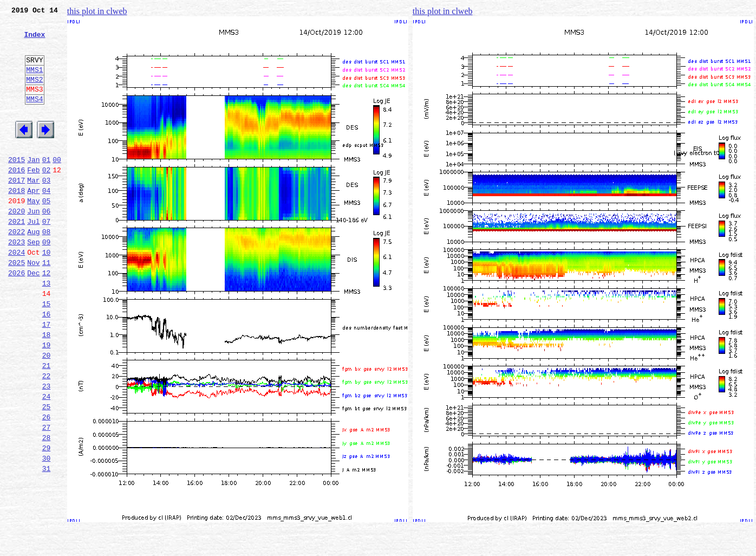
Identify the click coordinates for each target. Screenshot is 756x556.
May (33, 233)
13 (47, 328)
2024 (17, 293)
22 (47, 436)
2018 (17, 221)
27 (47, 495)
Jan (33, 185)
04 (47, 221)
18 (47, 388)
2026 (17, 316)
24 (47, 460)
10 (47, 293)
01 (47, 185)
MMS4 (34, 117)
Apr (33, 221)
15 (47, 352)
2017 (17, 209)
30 (47, 531)
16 (47, 364)
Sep (33, 281)
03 (47, 209)
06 (47, 245)
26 (47, 483)
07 (47, 257)
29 (47, 519)
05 (47, 233)
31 (47, 543)
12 (47, 316)
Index (34, 41)
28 (47, 507)
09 (47, 281)
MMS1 (34, 82)
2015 (17, 185)
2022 (17, 269)
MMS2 (34, 94)
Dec (33, 316)
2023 (17, 281)
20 (47, 412)
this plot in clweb (97, 11)
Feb (33, 197)
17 (47, 376)
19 (47, 400)
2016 (17, 197)
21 (47, 424)
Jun (33, 245)
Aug (33, 269)
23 (47, 448)
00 (57, 185)
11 (47, 305)
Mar (33, 209)
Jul (33, 257)
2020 (17, 245)
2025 (17, 305)
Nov (33, 305)
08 (47, 269)
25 (47, 471)
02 (47, 197)
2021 (17, 257)
